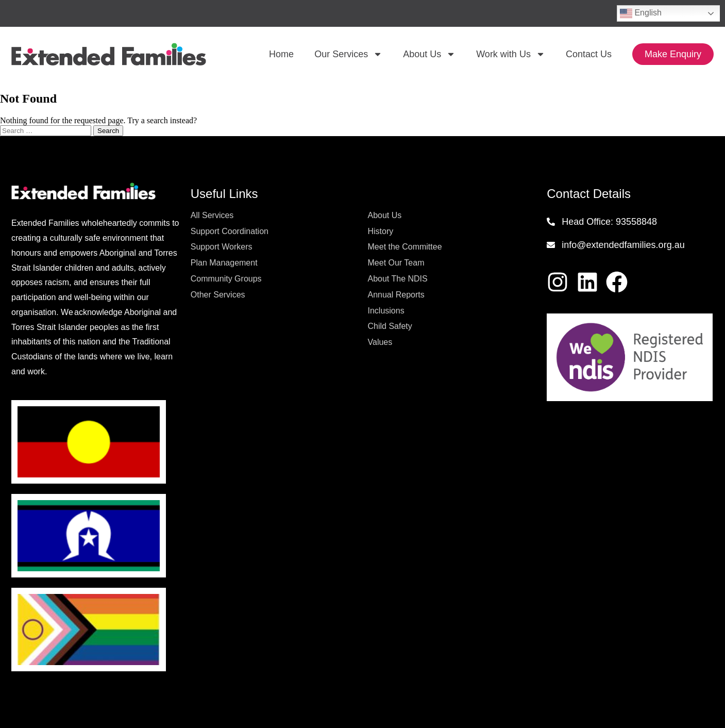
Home (281, 54)
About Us (429, 54)
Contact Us (589, 54)
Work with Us (511, 54)
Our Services (348, 54)
